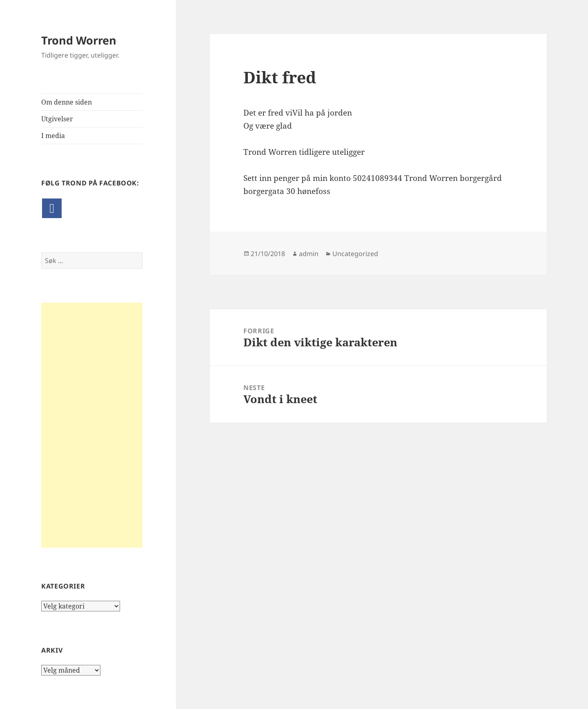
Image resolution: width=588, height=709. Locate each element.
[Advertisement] (92, 425)
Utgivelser (57, 119)
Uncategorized (355, 254)
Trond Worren (79, 40)
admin (309, 254)
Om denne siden (67, 102)
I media (53, 136)
